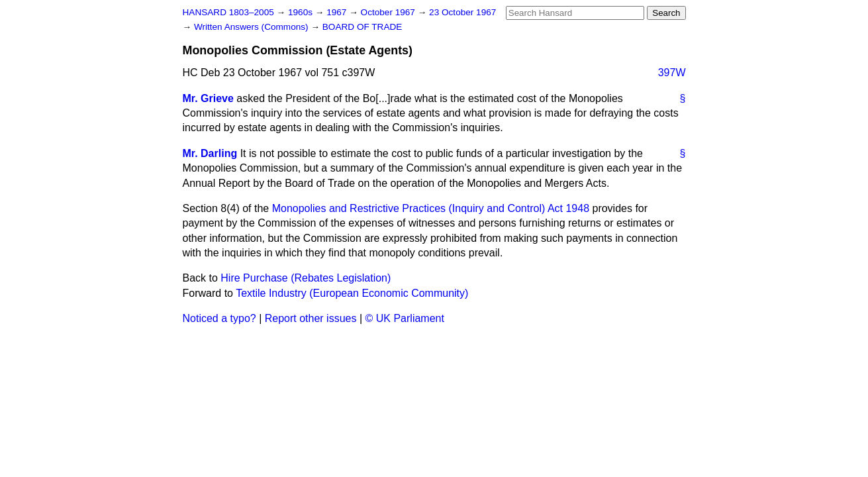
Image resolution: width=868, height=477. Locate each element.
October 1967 (389, 12)
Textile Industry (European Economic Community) (352, 293)
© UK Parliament (405, 318)
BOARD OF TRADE (362, 27)
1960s (302, 12)
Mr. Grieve (208, 98)
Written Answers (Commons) (253, 27)
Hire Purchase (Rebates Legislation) (306, 278)
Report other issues (311, 318)
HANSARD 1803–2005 (228, 12)
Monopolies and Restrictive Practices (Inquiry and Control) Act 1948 (431, 208)
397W (672, 73)
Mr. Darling (210, 153)
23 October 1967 (462, 12)
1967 (338, 12)
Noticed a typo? (219, 318)
